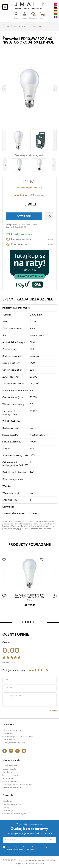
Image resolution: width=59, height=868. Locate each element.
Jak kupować (8, 778)
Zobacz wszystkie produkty (30, 188)
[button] (4, 140)
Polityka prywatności (12, 804)
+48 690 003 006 (11, 740)
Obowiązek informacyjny (14, 814)
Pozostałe (8, 795)
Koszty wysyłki (9, 769)
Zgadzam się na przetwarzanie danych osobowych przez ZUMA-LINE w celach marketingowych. (29, 848)
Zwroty (6, 808)
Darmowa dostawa (12, 788)
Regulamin (7, 801)
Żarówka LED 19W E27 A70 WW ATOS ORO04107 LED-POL (30, 598)
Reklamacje (8, 811)
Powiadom (24, 216)
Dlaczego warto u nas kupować (17, 785)
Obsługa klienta (11, 760)
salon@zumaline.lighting (14, 743)
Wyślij (53, 711)
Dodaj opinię (39, 195)
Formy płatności (10, 766)
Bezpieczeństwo (10, 775)
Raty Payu (7, 772)
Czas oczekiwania (11, 782)
